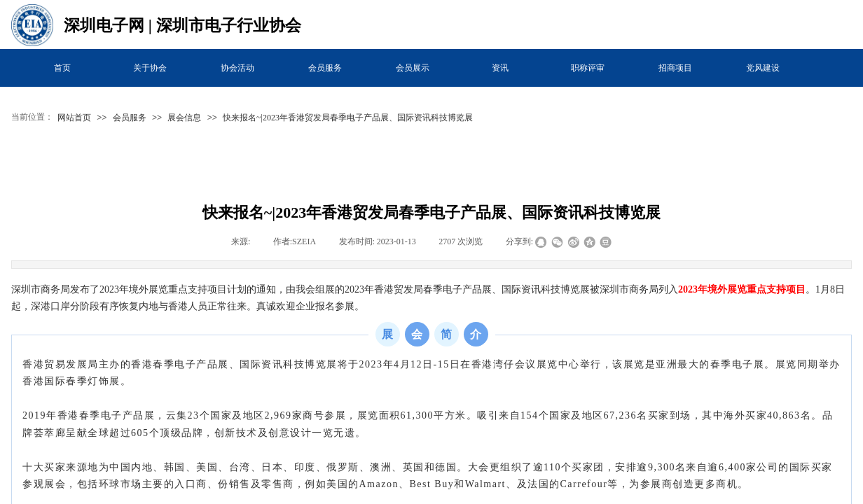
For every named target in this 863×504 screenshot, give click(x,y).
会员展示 (413, 68)
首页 (62, 68)
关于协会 (150, 68)
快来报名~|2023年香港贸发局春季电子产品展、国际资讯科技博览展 (348, 118)
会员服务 (325, 68)
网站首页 (74, 118)
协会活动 (237, 68)
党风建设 (763, 68)
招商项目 (675, 68)
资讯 (500, 68)
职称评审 (588, 68)
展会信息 (184, 118)
